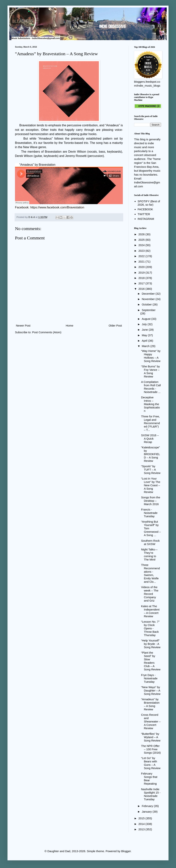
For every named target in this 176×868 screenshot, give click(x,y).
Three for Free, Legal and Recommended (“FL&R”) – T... (151, 423)
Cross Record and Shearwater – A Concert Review (151, 721)
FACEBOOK (145, 209)
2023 (142, 251)
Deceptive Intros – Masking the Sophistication (151, 404)
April (145, 341)
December (149, 294)
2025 (142, 240)
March (146, 346)
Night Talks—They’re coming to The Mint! (149, 554)
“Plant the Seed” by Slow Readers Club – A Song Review (151, 661)
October (147, 304)
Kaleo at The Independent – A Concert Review (150, 611)
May (145, 335)
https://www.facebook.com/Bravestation (57, 207)
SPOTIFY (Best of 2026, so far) (149, 203)
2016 (142, 289)
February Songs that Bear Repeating (149, 779)
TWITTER (144, 214)
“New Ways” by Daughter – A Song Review (151, 690)
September (149, 310)
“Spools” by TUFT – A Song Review (151, 470)
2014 (142, 824)
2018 (142, 278)
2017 (142, 283)
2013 (142, 829)
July (145, 324)
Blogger (126, 851)
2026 (142, 234)
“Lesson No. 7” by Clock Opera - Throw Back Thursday (150, 628)
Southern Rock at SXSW (150, 542)
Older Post (115, 325)
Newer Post (23, 325)
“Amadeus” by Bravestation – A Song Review (150, 704)
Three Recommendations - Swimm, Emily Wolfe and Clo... (151, 573)
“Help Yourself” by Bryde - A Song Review (151, 644)
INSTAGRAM (146, 219)
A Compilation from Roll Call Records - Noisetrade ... (151, 387)
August (147, 319)
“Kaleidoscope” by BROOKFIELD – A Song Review (151, 454)
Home (69, 325)
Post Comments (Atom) (47, 332)
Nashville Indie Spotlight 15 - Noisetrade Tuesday (151, 794)
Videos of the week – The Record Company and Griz (150, 594)
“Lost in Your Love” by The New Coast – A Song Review (151, 485)
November (149, 299)
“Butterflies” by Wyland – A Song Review (151, 737)
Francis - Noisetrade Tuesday (149, 513)
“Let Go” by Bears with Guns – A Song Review (151, 763)
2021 (142, 262)
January (147, 812)
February (148, 806)
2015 (142, 818)
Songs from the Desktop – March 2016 (151, 501)
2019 (142, 273)
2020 (142, 267)
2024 (142, 245)
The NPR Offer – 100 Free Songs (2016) (151, 749)
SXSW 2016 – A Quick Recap (150, 439)
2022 (142, 256)
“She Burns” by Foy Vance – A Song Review (151, 371)
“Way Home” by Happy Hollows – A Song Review (151, 356)
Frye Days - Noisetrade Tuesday (149, 678)
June (145, 330)
